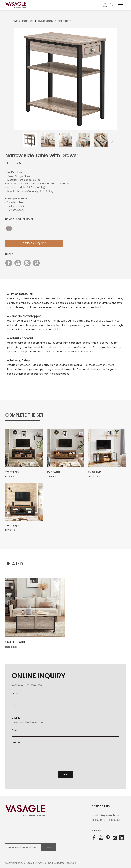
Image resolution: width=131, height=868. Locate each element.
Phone (15, 730)
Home (14, 21)
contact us (101, 806)
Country (16, 717)
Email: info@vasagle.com (107, 815)
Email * (15, 705)
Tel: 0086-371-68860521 (106, 820)
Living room (46, 21)
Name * (16, 693)
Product (28, 21)
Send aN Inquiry (34, 243)
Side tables (64, 21)
